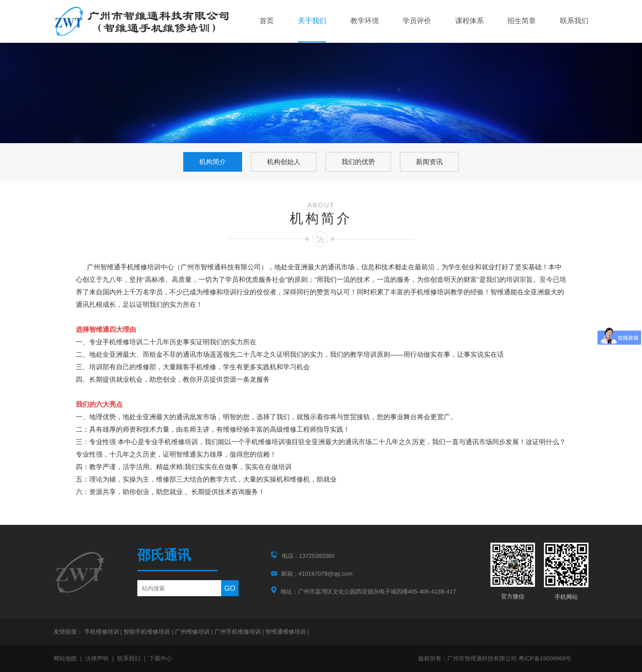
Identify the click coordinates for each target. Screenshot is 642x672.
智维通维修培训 (286, 632)
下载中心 (160, 658)
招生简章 (522, 21)
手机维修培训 (103, 632)
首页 (267, 21)
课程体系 (469, 21)
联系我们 (574, 21)
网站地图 (65, 658)
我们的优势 (358, 162)
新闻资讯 (429, 162)
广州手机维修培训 (239, 632)
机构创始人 (284, 162)
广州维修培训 (193, 632)
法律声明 (97, 658)
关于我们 (312, 21)
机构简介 (213, 162)
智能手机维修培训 (148, 632)
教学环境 (365, 21)
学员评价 (417, 21)
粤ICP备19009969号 (545, 658)
